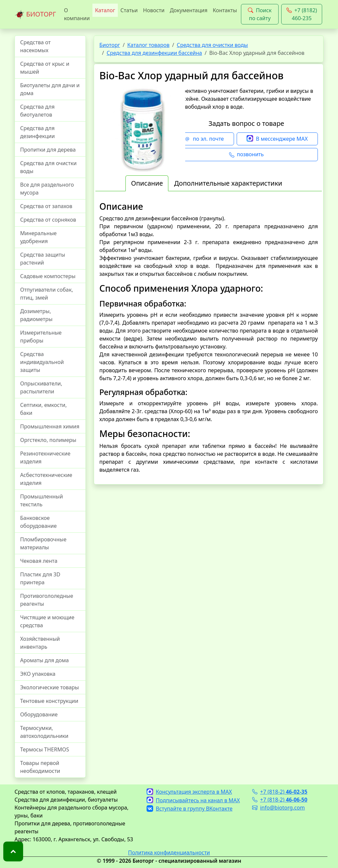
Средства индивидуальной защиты (42, 362)
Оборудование (39, 714)
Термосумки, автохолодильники (44, 732)
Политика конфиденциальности (169, 852)
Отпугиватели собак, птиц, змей (47, 294)
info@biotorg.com (279, 808)
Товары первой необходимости (40, 767)
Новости (154, 10)
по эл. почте (204, 139)
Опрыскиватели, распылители (41, 387)
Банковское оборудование (38, 522)
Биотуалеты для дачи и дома (50, 89)
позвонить (246, 155)
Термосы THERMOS (45, 749)
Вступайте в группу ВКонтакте (189, 809)
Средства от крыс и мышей (45, 68)
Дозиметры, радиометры (36, 315)
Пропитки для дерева (48, 150)
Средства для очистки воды (48, 167)
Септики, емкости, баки (43, 409)
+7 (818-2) (280, 792)
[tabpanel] (209, 337)
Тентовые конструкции (49, 701)
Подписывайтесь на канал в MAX (193, 800)
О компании (77, 14)
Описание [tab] (147, 183)
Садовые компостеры (48, 276)
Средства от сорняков (48, 220)
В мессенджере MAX (277, 139)
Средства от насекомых (35, 46)
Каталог (105, 10)
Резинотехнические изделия (45, 457)
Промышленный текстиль (42, 500)
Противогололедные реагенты (47, 600)
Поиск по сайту (260, 14)
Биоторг (110, 45)
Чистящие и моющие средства (47, 621)
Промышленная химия (50, 426)
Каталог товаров (149, 45)
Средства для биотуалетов (37, 111)
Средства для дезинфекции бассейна (154, 53)
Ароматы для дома (45, 660)
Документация (188, 10)
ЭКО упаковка (38, 674)
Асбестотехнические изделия (46, 479)
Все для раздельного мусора (47, 189)
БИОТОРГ (35, 15)
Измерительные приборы (41, 337)
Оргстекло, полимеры (48, 440)
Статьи (129, 10)
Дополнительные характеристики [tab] (228, 183)
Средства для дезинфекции (37, 132)
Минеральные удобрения (38, 237)
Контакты (225, 10)
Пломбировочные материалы (43, 543)
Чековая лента (39, 561)
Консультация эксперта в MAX (189, 792)
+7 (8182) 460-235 (302, 14)
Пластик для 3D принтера (40, 578)
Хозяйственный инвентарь (40, 643)
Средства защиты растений (43, 259)
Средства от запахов (46, 206)
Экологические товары (50, 687)
